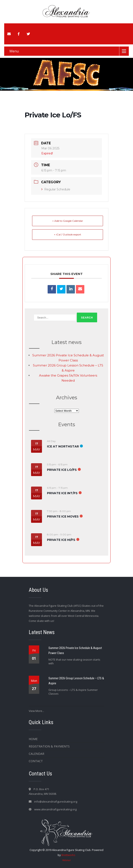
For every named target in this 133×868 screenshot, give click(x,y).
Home (33, 739)
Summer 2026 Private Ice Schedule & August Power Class (75, 650)
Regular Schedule (56, 189)
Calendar (37, 754)
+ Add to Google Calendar (68, 221)
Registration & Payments (49, 746)
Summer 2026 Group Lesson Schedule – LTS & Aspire (76, 681)
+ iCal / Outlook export (68, 234)
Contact (36, 761)
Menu (14, 51)
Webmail (66, 860)
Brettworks (68, 855)
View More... (36, 711)
